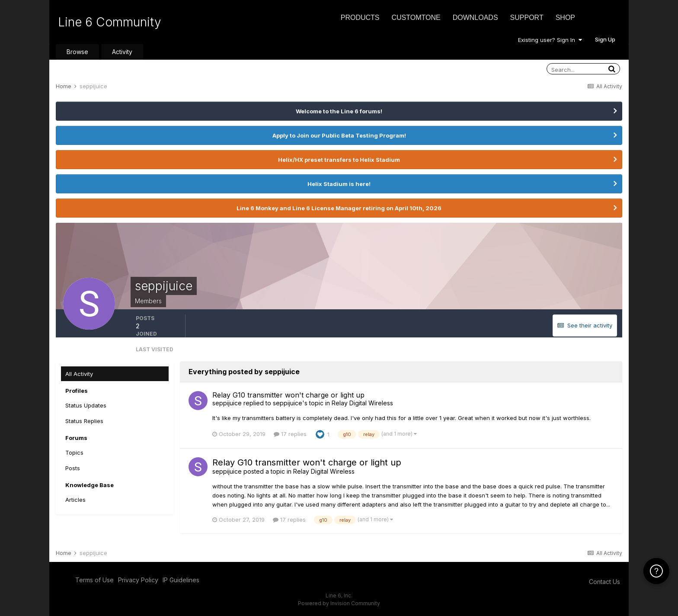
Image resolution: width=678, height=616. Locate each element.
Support (527, 18)
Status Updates (86, 405)
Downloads (475, 18)
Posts (73, 468)
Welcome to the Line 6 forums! (339, 111)
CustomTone (416, 18)
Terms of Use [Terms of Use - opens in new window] (94, 580)
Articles (75, 500)
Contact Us (604, 582)
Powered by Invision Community (339, 603)
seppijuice (227, 403)
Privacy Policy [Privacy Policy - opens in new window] (138, 580)
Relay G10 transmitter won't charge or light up (288, 395)
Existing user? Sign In (550, 40)
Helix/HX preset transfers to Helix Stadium (339, 160)
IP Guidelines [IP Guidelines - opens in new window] (181, 580)
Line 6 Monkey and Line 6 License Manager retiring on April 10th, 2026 (339, 208)
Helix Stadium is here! (339, 184)
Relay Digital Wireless (362, 403)
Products (360, 18)
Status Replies (84, 421)
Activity (122, 52)
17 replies (290, 434)
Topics (74, 452)
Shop (565, 18)
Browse (77, 52)
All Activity (79, 374)
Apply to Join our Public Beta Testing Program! (339, 135)
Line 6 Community (110, 22)
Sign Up (605, 39)
